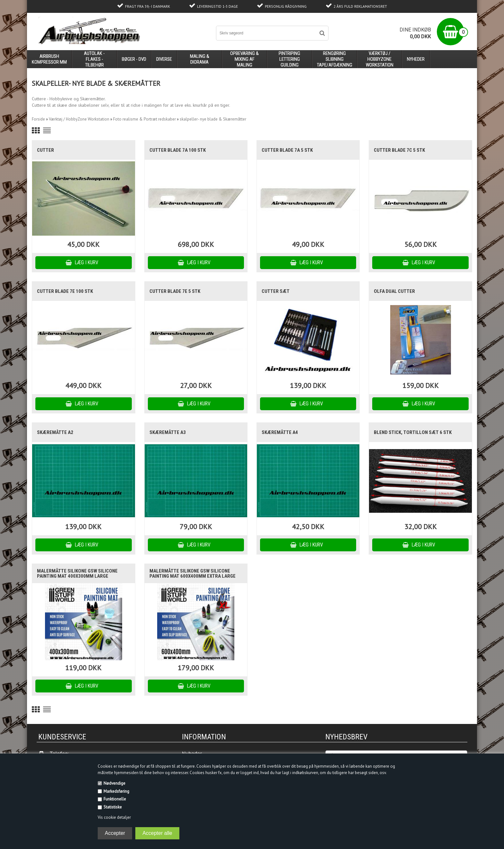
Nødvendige (114, 783)
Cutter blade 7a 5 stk (287, 150)
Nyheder (416, 59)
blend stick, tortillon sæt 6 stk (413, 432)
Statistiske (113, 807)
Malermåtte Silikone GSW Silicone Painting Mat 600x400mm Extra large (193, 574)
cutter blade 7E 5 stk (175, 291)
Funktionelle (115, 799)
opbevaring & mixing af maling (244, 59)
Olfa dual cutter (394, 291)
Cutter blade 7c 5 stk (399, 150)
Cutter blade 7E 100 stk (65, 291)
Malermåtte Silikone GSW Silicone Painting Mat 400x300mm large (77, 574)
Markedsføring (116, 791)
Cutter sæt (276, 291)
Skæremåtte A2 (55, 432)
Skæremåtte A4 (280, 432)
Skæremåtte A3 (168, 432)
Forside (38, 119)
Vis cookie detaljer (114, 817)
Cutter (45, 150)
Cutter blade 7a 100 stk (178, 150)
